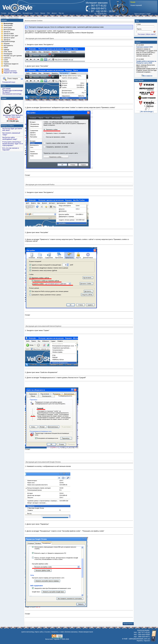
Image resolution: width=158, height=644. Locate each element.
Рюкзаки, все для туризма (13, 56)
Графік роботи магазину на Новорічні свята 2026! (146, 62)
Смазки (6, 62)
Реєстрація (141, 34)
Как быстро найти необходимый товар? (10, 138)
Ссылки (47, 632)
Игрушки (7, 44)
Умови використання (86, 632)
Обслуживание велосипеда (12, 94)
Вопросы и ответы (8, 126)
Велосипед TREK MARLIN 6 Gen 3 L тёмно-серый (13, 116)
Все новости (148, 76)
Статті (37, 13)
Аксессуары (8, 28)
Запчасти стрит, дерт (11, 36)
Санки (6, 60)
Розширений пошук (9, 82)
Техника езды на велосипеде (12, 90)
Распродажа (8, 54)
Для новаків (6, 89)
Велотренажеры (9, 30)
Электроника (8, 26)
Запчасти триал (9, 38)
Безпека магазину (71, 632)
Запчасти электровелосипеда (8, 41)
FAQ (48, 13)
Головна (4, 13)
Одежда (6, 50)
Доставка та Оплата (14, 13)
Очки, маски (8, 52)
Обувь (6, 48)
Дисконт (54, 13)
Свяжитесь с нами (57, 632)
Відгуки (43, 13)
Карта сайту (39, 632)
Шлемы (6, 66)
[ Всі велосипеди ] (147, 112)
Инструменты (8, 46)
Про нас (61, 13)
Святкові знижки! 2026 (144, 47)
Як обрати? (6, 92)
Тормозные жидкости (11, 64)
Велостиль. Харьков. (53, 639)
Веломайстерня (28, 13)
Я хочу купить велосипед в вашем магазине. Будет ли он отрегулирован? (13, 144)
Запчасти (7, 32)
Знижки (4, 98)
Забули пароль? (151, 34)
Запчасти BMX (9, 34)
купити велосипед (28, 632)
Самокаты (7, 58)
